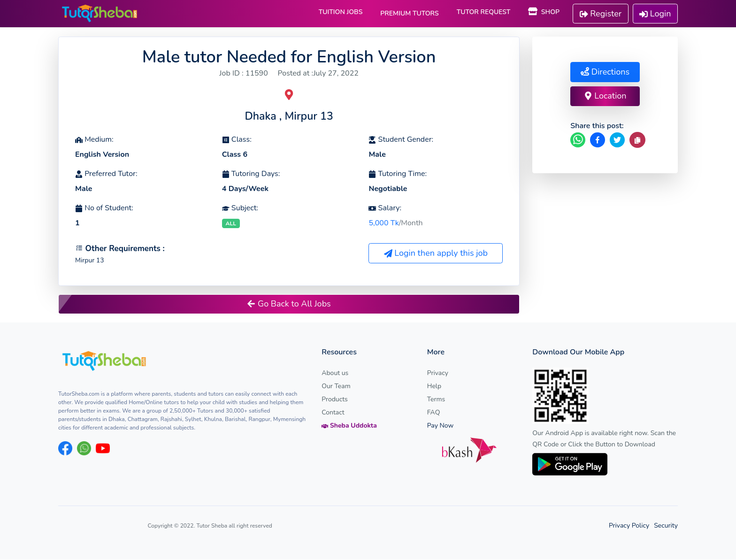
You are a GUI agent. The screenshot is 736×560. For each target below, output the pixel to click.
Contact (333, 413)
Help (434, 387)
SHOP (544, 12)
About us (335, 373)
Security (666, 526)
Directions (605, 72)
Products (335, 400)
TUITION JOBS (341, 12)
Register (601, 14)
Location (605, 96)
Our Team (336, 387)
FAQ (434, 413)
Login (655, 14)
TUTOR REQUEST (484, 12)
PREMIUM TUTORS (409, 14)
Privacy (438, 373)
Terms (436, 400)
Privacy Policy (629, 526)
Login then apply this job (436, 253)
